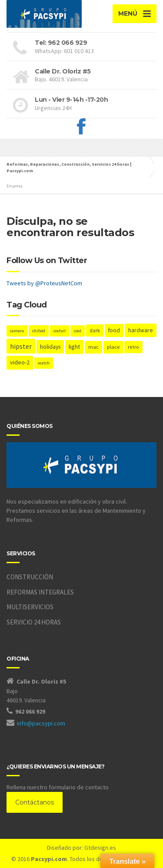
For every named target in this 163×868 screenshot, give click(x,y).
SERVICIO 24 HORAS (34, 622)
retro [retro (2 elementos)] (133, 347)
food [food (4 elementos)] (114, 330)
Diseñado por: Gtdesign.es (81, 848)
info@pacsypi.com (41, 723)
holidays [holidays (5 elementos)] (50, 347)
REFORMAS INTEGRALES (40, 592)
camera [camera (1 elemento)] (17, 331)
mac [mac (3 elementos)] (93, 347)
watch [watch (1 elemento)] (44, 363)
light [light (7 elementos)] (74, 347)
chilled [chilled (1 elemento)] (39, 331)
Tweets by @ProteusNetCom (44, 283)
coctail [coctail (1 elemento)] (60, 331)
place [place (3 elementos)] (113, 347)
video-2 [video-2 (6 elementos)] (20, 362)
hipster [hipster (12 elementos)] (21, 346)
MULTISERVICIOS (30, 607)
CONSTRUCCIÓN (30, 577)
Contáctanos (35, 802)
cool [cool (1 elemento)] (78, 331)
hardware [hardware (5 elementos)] (141, 330)
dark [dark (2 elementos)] (95, 330)
